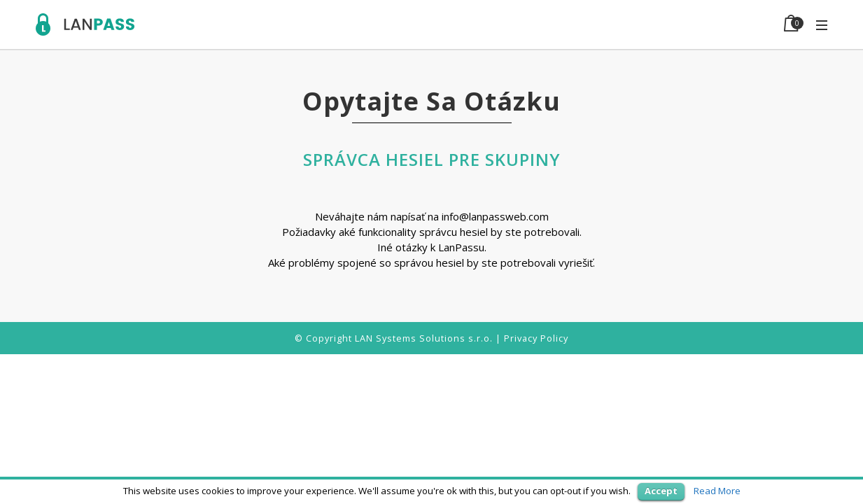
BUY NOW (710, 24)
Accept (661, 491)
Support (645, 24)
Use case (462, 24)
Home (404, 24)
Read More (717, 491)
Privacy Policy (536, 338)
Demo (587, 24)
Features (528, 24)
